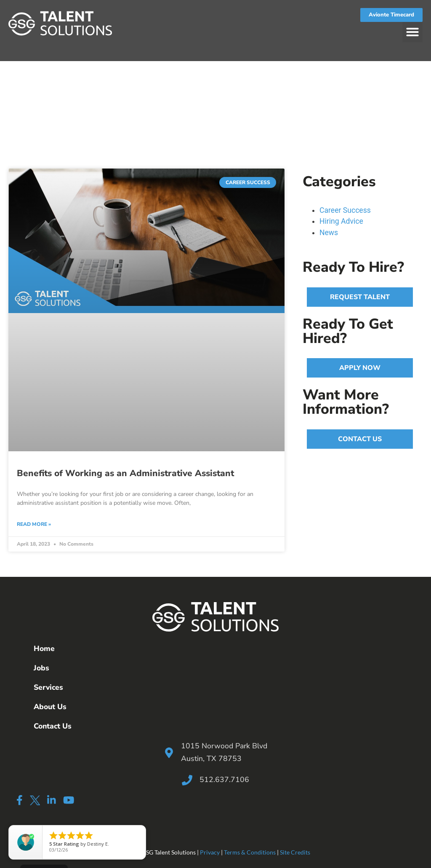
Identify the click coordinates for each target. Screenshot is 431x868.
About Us (50, 707)
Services (48, 687)
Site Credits (295, 852)
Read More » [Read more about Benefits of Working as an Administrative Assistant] (34, 524)
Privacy (210, 852)
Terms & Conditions (250, 852)
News (329, 233)
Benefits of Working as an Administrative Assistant (125, 473)
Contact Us (53, 726)
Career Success (345, 210)
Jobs (41, 668)
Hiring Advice (341, 221)
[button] (412, 32)
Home (44, 648)
